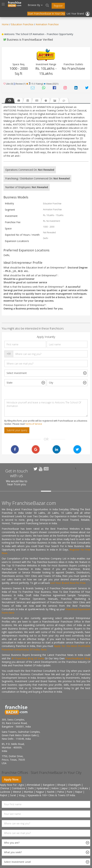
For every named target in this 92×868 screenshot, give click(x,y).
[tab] (10, 101)
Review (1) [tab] (20, 84)
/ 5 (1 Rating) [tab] (35, 84)
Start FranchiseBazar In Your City (46, 14)
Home (5, 24)
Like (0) (8, 84)
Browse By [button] (35, 5)
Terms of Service (34, 424)
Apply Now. (12, 779)
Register (58, 6)
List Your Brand (75, 14)
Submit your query (17, 430)
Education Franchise (22, 24)
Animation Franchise (47, 24)
